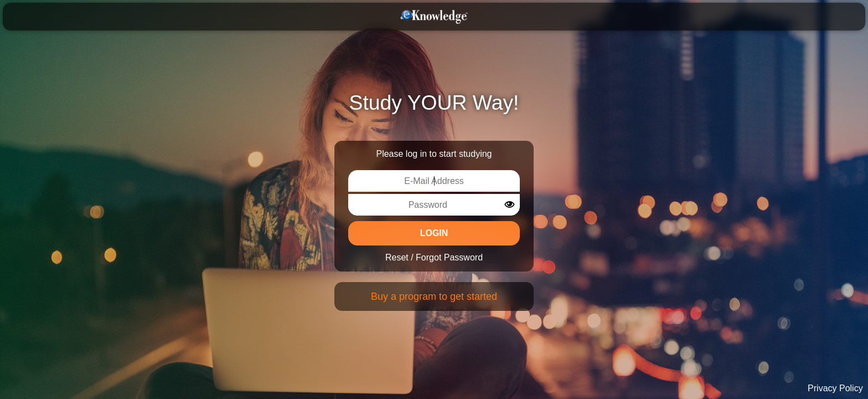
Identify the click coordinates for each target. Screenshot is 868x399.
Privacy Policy (835, 388)
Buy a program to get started (434, 296)
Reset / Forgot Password (434, 257)
